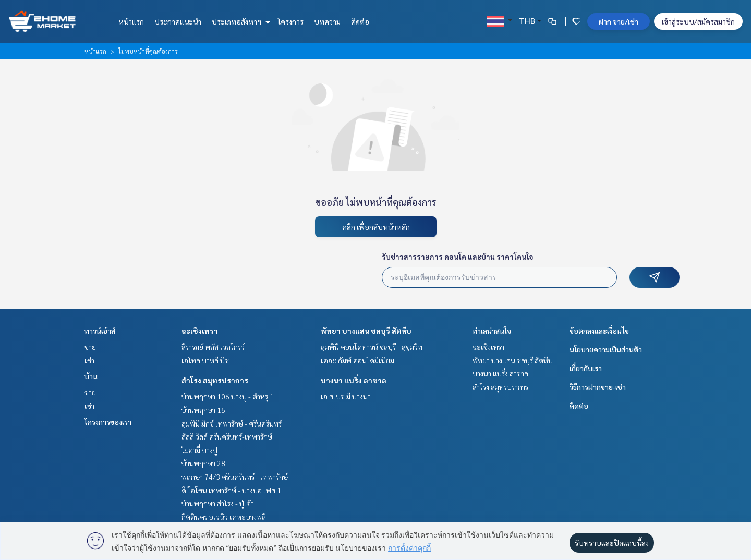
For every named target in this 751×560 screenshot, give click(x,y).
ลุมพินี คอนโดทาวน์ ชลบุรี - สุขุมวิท (372, 347)
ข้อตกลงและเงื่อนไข (599, 331)
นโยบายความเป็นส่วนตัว (606, 349)
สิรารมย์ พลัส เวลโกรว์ (213, 347)
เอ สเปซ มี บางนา (346, 396)
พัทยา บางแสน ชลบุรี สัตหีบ (366, 331)
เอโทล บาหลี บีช (205, 360)
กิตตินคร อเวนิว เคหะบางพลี (224, 517)
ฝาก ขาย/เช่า (619, 21)
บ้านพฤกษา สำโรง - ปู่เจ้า (218, 503)
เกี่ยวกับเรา (586, 368)
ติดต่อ (360, 21)
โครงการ (291, 21)
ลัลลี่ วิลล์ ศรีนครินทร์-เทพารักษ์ (227, 436)
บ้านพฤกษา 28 (203, 463)
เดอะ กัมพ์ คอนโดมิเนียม (358, 360)
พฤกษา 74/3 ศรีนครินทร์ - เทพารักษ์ (235, 477)
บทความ (327, 21)
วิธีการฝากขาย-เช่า (598, 387)
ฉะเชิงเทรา (200, 331)
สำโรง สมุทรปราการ (215, 380)
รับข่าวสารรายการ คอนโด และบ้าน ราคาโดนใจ (458, 257)
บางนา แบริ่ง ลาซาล (354, 380)
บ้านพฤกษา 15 (203, 410)
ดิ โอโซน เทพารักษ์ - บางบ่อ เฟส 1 (231, 490)
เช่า (89, 360)
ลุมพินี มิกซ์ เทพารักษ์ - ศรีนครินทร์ (232, 423)
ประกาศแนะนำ (178, 21)
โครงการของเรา (108, 422)
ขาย (90, 347)
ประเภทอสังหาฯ (240, 21)
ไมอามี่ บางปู (199, 450)
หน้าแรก (131, 21)
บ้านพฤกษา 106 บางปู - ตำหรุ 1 (228, 396)
